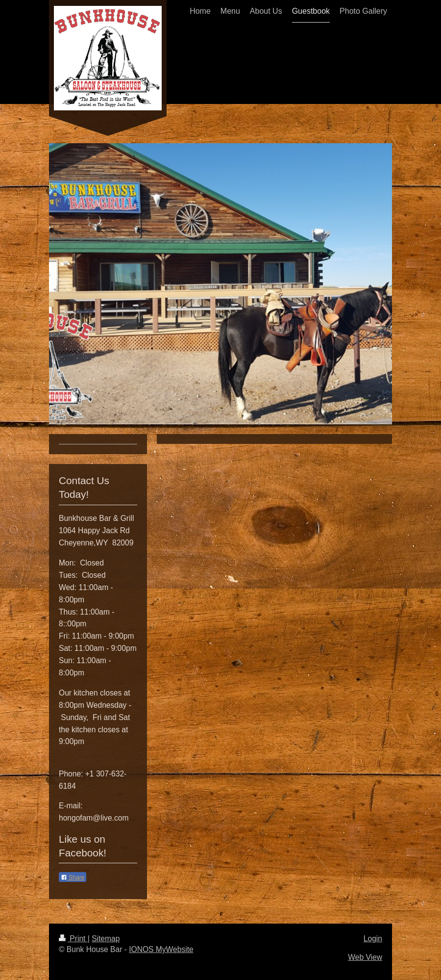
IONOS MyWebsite (161, 949)
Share (73, 877)
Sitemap (106, 939)
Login (373, 939)
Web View (365, 957)
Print (73, 939)
